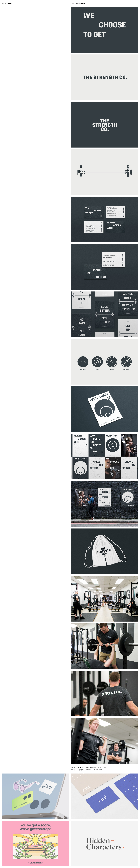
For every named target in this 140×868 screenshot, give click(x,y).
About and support (78, 4)
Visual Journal (7, 4)
